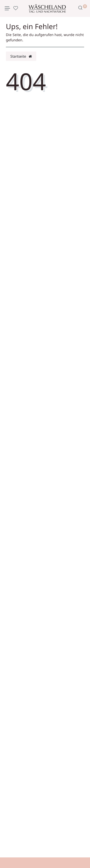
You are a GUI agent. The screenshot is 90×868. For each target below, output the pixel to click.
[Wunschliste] (16, 8)
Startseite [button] (21, 56)
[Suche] (80, 8)
